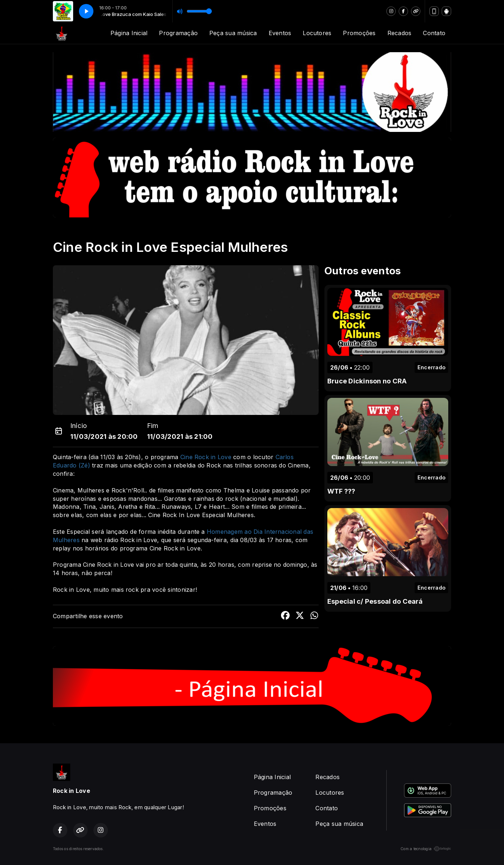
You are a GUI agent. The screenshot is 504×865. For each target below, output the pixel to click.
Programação (178, 33)
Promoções (359, 33)
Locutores (317, 33)
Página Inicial (129, 33)
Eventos (280, 33)
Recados (400, 33)
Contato (434, 33)
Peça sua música (233, 33)
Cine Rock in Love (206, 457)
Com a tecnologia (426, 849)
